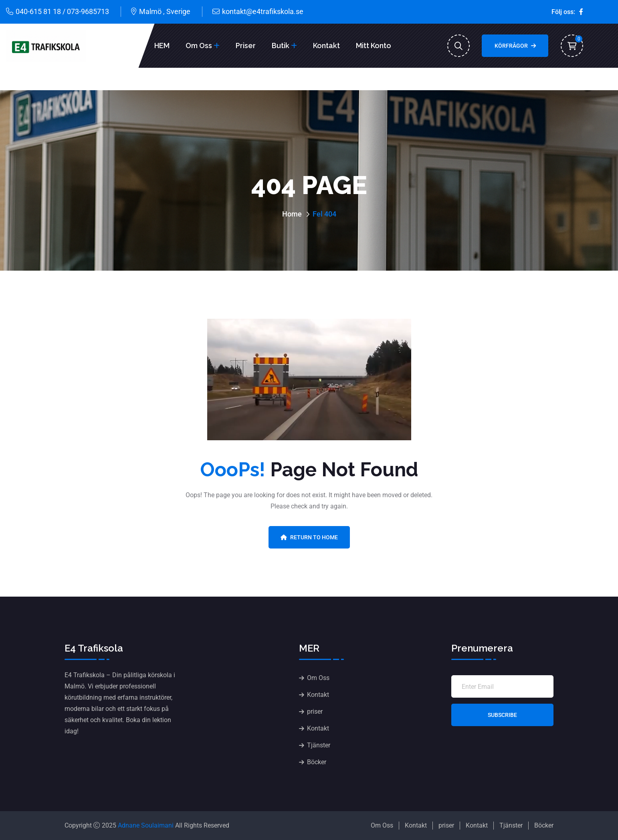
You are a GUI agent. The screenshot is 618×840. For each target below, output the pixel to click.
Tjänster (319, 745)
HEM (162, 46)
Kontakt (326, 46)
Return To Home (309, 537)
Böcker (317, 762)
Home (292, 214)
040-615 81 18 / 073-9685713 (62, 11)
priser (315, 711)
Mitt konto (374, 46)
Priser (246, 46)
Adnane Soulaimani (146, 825)
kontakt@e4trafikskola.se (263, 11)
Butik (281, 46)
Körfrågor (515, 46)
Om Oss (199, 46)
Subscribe (502, 715)
